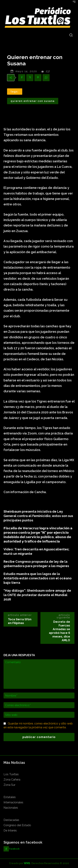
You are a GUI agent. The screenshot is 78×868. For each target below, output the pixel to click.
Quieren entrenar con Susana (33, 101)
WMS (27, 863)
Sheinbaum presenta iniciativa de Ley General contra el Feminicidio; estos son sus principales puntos (38, 516)
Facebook (14, 849)
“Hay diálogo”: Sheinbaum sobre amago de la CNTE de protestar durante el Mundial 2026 (37, 595)
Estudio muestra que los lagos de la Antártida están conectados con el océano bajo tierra (38, 578)
